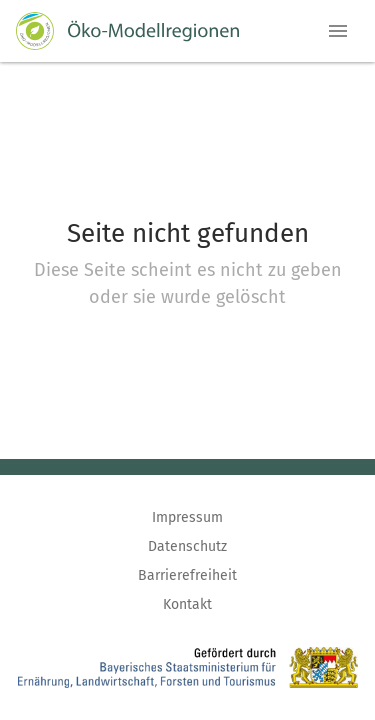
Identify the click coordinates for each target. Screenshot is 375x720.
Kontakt (187, 604)
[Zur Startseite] (127, 31)
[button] (338, 31)
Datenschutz (187, 546)
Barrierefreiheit (187, 575)
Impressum (187, 517)
